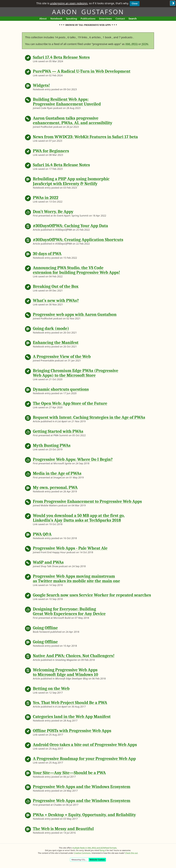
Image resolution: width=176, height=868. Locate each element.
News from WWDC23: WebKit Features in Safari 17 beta (85, 137)
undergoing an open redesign (69, 3)
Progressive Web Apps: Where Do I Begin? (73, 459)
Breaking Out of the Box (56, 286)
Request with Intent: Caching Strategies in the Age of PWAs (89, 417)
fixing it (103, 850)
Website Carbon (97, 860)
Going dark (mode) (51, 328)
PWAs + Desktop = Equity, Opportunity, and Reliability (84, 815)
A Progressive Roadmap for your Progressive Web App (84, 759)
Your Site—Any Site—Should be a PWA (69, 773)
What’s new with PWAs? (56, 301)
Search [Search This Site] (133, 19)
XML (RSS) (131, 44)
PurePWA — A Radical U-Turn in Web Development (82, 71)
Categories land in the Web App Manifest (72, 717)
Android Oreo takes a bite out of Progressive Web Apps (85, 745)
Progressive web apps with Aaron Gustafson (75, 314)
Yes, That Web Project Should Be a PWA (70, 703)
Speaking (72, 19)
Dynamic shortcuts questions (61, 389)
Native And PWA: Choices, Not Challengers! (74, 656)
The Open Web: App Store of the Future (70, 403)
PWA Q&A (42, 534)
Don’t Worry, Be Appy (53, 212)
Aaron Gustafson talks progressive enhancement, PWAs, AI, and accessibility (73, 120)
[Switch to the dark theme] (173, 3)
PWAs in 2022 (46, 198)
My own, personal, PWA (55, 487)
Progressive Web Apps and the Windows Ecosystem (82, 787)
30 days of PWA (47, 254)
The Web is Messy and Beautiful (63, 829)
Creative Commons (82, 853)
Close (135, 4)
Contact (121, 19)
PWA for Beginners (51, 151)
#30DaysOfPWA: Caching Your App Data (70, 226)
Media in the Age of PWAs (57, 473)
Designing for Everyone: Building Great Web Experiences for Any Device (69, 611)
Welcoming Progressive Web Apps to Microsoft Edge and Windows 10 (65, 672)
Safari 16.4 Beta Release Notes (61, 165)
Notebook (56, 19)
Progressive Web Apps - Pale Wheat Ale (70, 548)
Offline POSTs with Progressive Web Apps (72, 731)
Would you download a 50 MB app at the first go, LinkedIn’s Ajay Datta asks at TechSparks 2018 (79, 518)
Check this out (131, 853)
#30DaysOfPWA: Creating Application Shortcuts (78, 240)
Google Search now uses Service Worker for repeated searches (92, 595)
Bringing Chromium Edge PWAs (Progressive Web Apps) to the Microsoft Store (76, 373)
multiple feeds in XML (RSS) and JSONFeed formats (94, 848)
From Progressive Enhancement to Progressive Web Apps (87, 501)
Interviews (106, 19)
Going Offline (45, 628)
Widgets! (41, 85)
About (44, 19)
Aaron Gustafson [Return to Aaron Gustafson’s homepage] (88, 12)
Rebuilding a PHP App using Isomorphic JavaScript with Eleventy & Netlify (71, 181)
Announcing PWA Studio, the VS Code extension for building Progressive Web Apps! (76, 270)
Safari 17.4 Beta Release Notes (61, 57)
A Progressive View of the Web (62, 357)
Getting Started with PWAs (58, 431)
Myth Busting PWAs (52, 445)
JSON (145, 44)
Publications (88, 19)
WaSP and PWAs (48, 562)
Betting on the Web (51, 689)
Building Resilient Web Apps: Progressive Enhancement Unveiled (67, 102)
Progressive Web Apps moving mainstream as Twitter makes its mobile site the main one (76, 579)
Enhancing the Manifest (56, 343)
